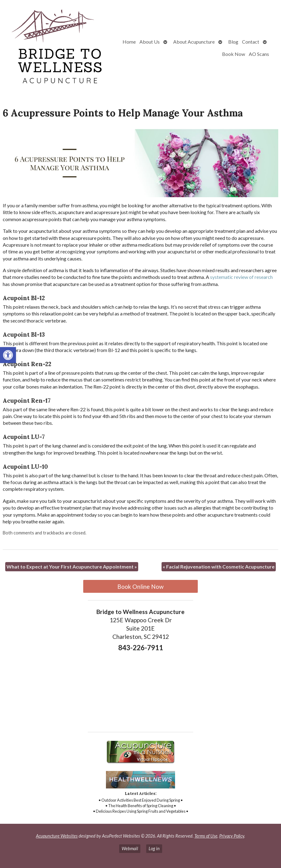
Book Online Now (140, 586)
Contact (251, 42)
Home (129, 42)
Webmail (130, 848)
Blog (233, 42)
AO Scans (259, 54)
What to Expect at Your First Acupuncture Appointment (72, 567)
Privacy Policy (232, 836)
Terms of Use (206, 836)
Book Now (234, 54)
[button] (8, 355)
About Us (150, 42)
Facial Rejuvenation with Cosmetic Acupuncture (219, 567)
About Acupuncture (194, 42)
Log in (154, 848)
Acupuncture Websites (57, 836)
